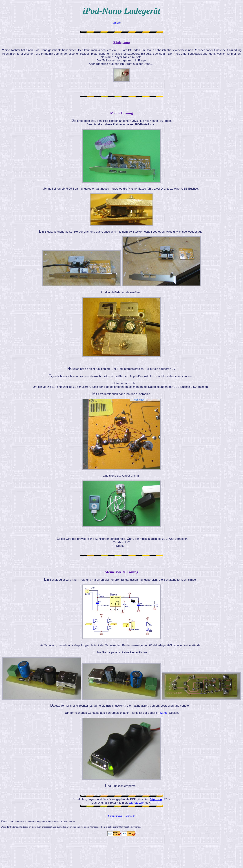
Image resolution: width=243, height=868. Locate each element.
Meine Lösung (122, 113)
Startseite (130, 816)
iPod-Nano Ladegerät (121, 11)
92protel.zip (136, 803)
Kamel (164, 713)
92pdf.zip (156, 799)
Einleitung (122, 42)
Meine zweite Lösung (122, 572)
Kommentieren (115, 816)
